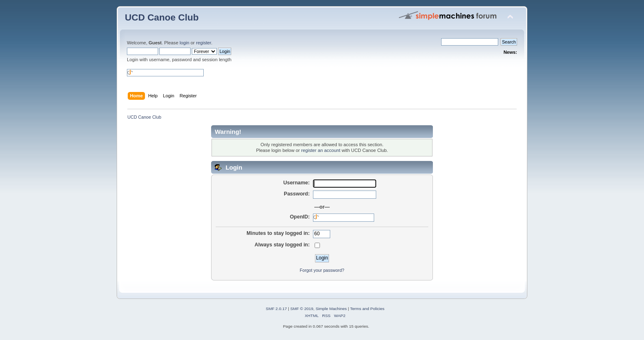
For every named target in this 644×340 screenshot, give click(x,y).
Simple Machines (331, 309)
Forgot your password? (322, 270)
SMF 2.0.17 (276, 309)
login (184, 43)
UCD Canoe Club (162, 17)
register (204, 43)
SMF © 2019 (302, 309)
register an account (321, 150)
